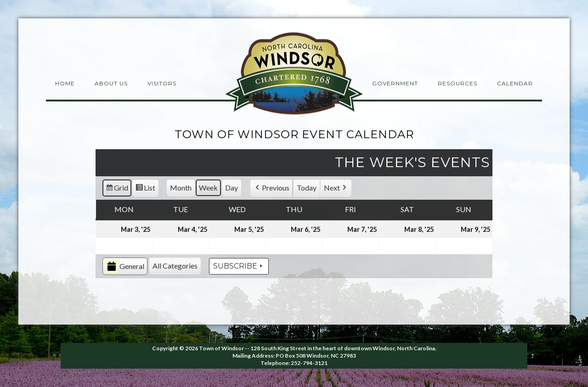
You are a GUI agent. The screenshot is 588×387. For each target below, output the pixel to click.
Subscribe (239, 266)
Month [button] (181, 188)
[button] (271, 188)
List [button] (145, 189)
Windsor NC (294, 75)
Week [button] (208, 188)
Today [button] (307, 188)
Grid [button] (117, 189)
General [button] (125, 266)
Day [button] (232, 188)
